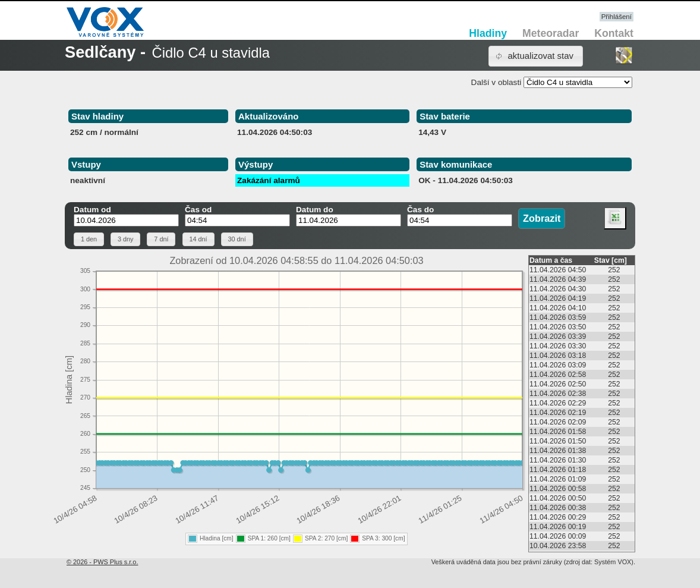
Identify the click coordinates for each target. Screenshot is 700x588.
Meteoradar (551, 33)
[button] (536, 56)
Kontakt (614, 33)
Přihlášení (617, 17)
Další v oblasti (496, 82)
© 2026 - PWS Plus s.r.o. (102, 562)
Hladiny (488, 33)
